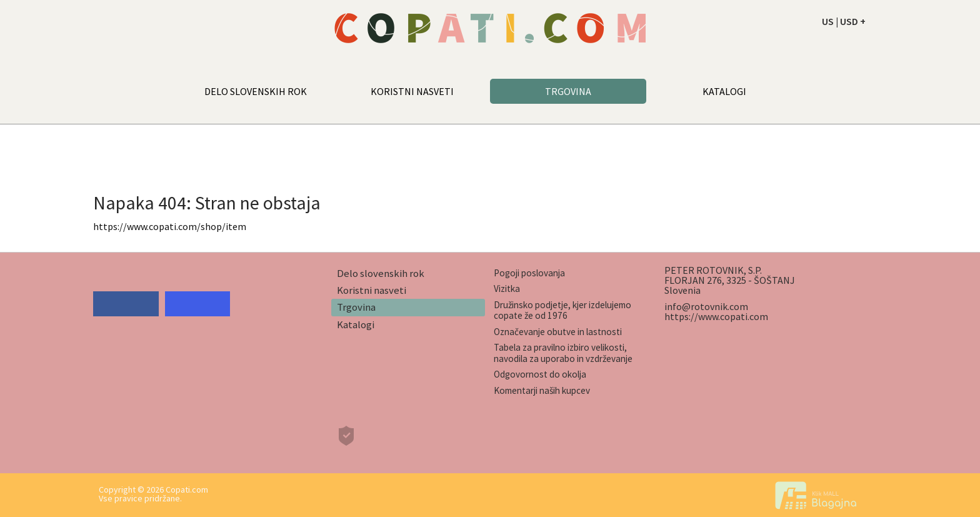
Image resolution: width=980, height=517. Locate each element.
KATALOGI (724, 91)
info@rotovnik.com (706, 306)
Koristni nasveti (372, 290)
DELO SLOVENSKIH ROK (256, 91)
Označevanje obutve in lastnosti (558, 332)
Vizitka (507, 289)
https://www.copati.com (716, 316)
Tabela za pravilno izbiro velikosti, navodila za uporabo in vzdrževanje (563, 353)
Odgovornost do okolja (540, 374)
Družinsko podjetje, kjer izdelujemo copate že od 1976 (562, 310)
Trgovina (356, 307)
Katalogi (356, 324)
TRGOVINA (568, 91)
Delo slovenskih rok (381, 273)
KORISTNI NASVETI (412, 91)
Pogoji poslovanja (529, 273)
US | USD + (844, 21)
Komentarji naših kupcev (542, 390)
